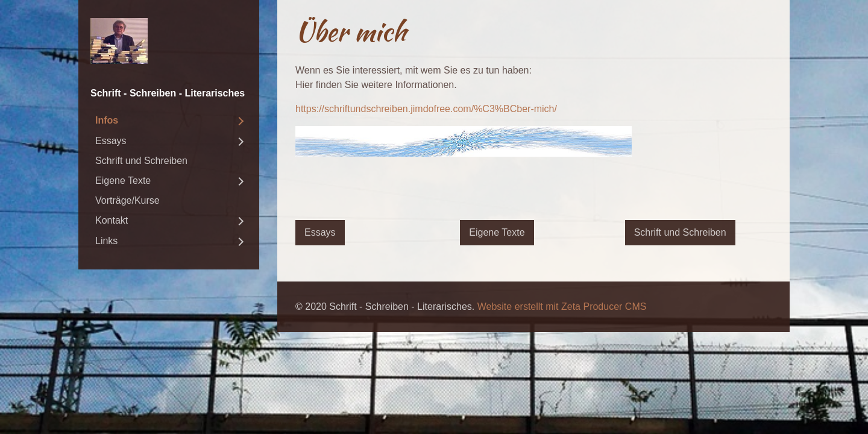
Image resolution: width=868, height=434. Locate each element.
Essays (111, 141)
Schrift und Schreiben (141, 161)
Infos (107, 120)
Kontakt (112, 220)
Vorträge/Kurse (127, 200)
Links (106, 241)
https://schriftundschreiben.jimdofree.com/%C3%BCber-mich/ (426, 109)
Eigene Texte (123, 181)
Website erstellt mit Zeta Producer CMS (562, 307)
